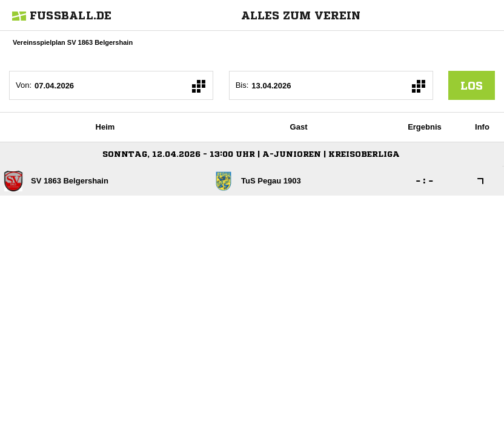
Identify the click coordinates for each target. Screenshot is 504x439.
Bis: (242, 85)
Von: (24, 85)
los (472, 85)
